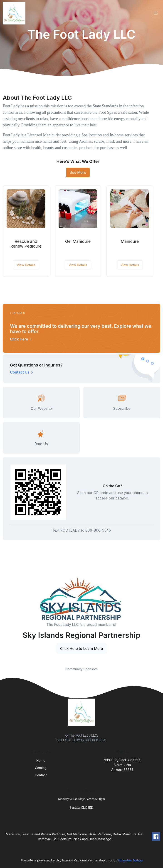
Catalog (41, 768)
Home (41, 761)
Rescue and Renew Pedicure (26, 244)
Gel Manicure (78, 241)
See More (78, 172)
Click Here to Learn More (82, 649)
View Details (26, 265)
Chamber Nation (131, 860)
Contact (41, 775)
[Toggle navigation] (156, 13)
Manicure (130, 241)
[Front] (15, 13)
